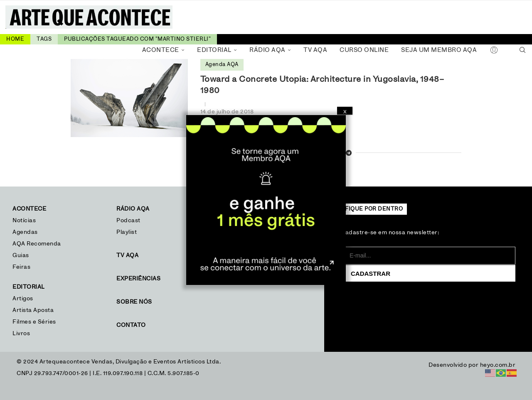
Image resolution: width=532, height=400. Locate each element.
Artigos (23, 299)
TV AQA (315, 50)
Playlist (127, 232)
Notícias (25, 221)
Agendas (25, 232)
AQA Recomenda (37, 244)
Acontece (161, 50)
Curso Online (364, 50)
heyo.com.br (498, 365)
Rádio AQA (267, 50)
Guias (21, 255)
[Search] (522, 50)
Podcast (128, 221)
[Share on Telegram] (349, 153)
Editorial (214, 50)
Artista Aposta (33, 310)
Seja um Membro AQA (439, 50)
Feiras (21, 267)
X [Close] (345, 112)
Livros (21, 334)
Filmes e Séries (34, 322)
